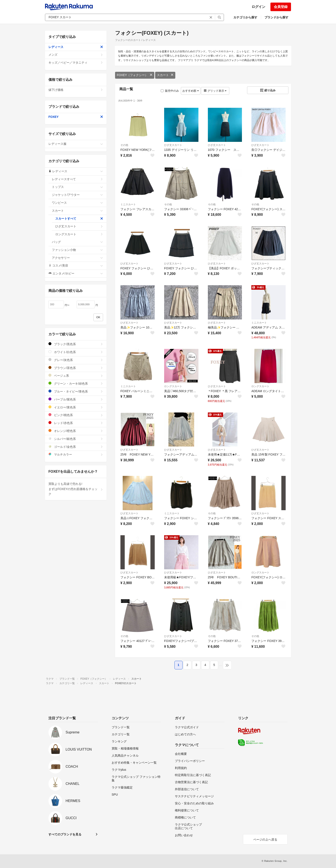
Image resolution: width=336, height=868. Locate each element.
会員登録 (281, 7)
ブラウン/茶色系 (76, 368)
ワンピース (77, 203)
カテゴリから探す (245, 17)
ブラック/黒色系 (76, 344)
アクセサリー (77, 258)
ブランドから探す (276, 17)
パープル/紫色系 (76, 399)
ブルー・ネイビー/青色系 (76, 391)
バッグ (77, 242)
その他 (124, 145)
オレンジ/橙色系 (76, 431)
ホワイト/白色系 (76, 352)
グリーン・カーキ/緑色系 (76, 383)
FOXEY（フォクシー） (135, 75)
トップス (77, 187)
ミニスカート (128, 204)
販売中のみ (170, 91)
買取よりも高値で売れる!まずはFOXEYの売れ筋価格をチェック (76, 489)
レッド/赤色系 (76, 423)
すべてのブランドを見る (65, 834)
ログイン (258, 7)
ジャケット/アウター (77, 195)
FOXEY (76, 117)
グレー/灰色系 (76, 360)
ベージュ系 (76, 376)
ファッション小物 (77, 250)
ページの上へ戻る (265, 840)
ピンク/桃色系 (76, 415)
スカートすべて (79, 219)
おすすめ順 (191, 91)
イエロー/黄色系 (76, 407)
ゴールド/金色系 (76, 447)
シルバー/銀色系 (76, 439)
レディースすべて (77, 179)
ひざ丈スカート (173, 145)
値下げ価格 (76, 90)
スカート (165, 75)
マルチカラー (76, 454)
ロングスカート (173, 386)
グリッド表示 (215, 91)
